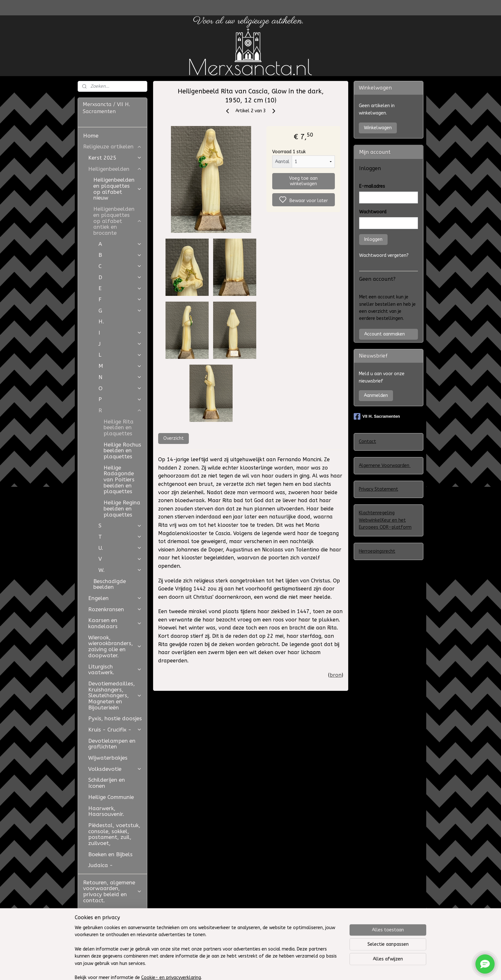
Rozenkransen (115, 609)
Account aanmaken (385, 334)
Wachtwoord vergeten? (384, 255)
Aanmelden (376, 395)
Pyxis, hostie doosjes (115, 718)
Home (91, 136)
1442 (199, 589)
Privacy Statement (378, 489)
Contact (367, 442)
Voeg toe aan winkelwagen (303, 181)
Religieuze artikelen (112, 146)
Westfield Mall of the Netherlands (111, 937)
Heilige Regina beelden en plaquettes (122, 508)
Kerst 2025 (115, 158)
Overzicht (173, 438)
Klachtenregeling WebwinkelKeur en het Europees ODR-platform (385, 520)
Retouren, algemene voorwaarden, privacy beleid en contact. (112, 891)
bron (336, 675)
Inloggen (373, 239)
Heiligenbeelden (115, 169)
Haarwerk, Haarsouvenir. (106, 811)
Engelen (115, 598)
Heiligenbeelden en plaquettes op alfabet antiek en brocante (118, 221)
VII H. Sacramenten (377, 416)
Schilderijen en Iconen (107, 783)
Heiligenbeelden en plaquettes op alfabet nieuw (118, 189)
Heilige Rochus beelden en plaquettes (122, 450)
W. (120, 570)
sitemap (289, 968)
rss (302, 968)
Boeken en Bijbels (110, 854)
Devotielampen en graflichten (112, 744)
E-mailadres (372, 186)
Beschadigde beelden (110, 584)
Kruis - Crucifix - (115, 730)
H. (101, 321)
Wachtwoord (373, 212)
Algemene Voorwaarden (385, 466)
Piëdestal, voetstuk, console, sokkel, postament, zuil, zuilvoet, (114, 834)
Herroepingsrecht (377, 551)
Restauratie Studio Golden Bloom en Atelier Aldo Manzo (108, 917)
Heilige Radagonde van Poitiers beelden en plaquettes (119, 480)
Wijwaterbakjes (108, 758)
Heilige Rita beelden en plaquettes (119, 427)
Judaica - (100, 865)
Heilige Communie (111, 797)
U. (120, 548)
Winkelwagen (378, 128)
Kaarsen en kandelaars (115, 623)
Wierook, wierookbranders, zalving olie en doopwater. (115, 646)
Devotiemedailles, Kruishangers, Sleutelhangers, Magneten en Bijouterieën (115, 695)
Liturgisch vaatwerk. (115, 670)
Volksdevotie (115, 769)
